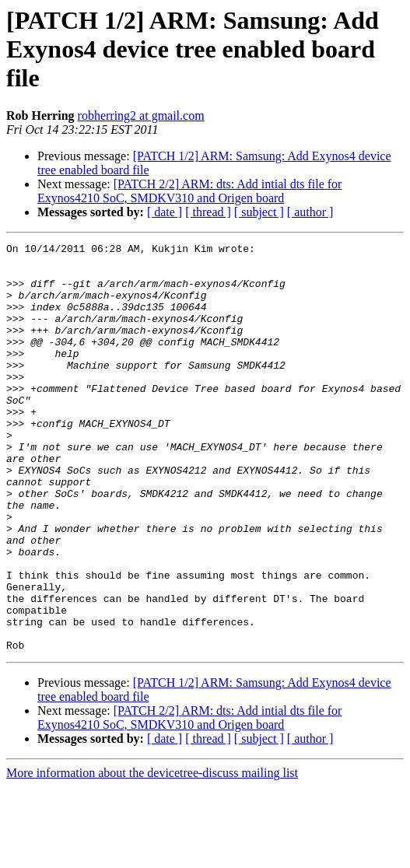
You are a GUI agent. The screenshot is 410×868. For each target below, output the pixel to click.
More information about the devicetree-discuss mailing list (152, 854)
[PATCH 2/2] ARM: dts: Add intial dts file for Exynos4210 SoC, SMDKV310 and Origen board (189, 191)
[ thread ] (208, 212)
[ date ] (165, 212)
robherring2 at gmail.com (141, 115)
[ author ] (310, 212)
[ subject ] (259, 212)
